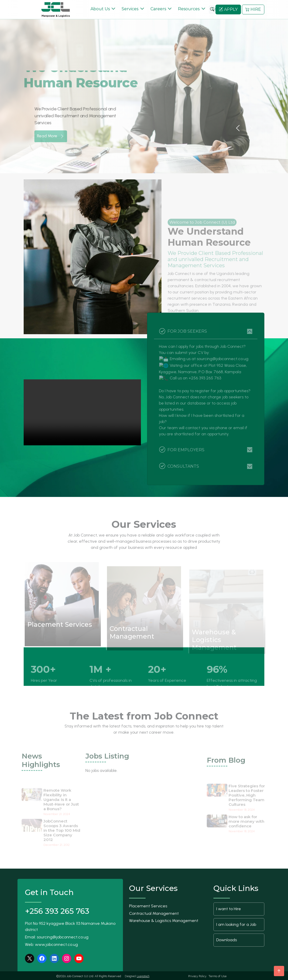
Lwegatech (143, 975)
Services (130, 8)
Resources (189, 8)
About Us (100, 8)
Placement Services (148, 905)
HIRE (253, 9)
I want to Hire (229, 908)
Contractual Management (154, 912)
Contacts (221, 8)
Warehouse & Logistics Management (164, 920)
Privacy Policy (197, 975)
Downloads (227, 939)
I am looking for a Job (236, 923)
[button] (238, 127)
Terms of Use (218, 975)
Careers (158, 8)
